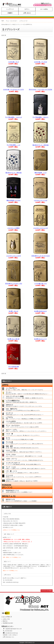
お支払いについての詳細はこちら (11, 530)
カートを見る (44, 9)
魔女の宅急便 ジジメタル (13, 200)
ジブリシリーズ (23, 21)
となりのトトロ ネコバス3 (41, 228)
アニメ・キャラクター (12, 21)
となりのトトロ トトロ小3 (14, 256)
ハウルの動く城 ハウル (41, 284)
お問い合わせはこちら (8, 637)
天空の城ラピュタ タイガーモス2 (40, 256)
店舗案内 (10, 13)
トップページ (10, 9)
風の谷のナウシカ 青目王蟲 (13, 173)
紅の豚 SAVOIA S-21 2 (40, 311)
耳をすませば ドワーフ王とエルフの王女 (40, 89)
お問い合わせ (27, 13)
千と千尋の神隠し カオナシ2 (13, 117)
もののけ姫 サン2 (13, 62)
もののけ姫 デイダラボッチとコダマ (13, 89)
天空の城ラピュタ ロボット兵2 (14, 284)
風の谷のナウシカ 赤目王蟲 (40, 145)
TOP (3, 21)
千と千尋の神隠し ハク (13, 145)
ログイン (27, 9)
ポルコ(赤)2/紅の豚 (13, 367)
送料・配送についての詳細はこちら (12, 557)
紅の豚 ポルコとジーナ (41, 339)
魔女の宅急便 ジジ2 (40, 173)
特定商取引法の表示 (8, 623)
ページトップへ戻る (47, 591)
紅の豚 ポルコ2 (13, 311)
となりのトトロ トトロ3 (40, 200)
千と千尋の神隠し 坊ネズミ (40, 117)
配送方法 (5, 621)
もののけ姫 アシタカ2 (40, 62)
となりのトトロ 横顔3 (14, 228)
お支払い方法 (6, 619)
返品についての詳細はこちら (10, 571)
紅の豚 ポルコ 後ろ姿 (13, 339)
